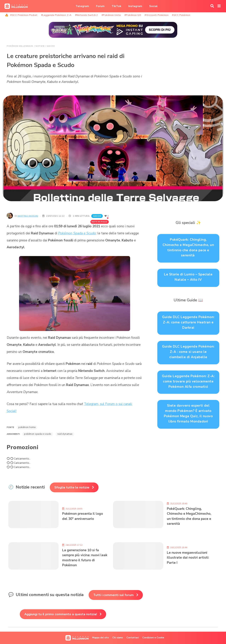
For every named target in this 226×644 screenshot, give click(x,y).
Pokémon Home (27, 427)
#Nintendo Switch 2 (87, 15)
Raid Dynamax (65, 434)
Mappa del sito (100, 638)
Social (153, 6)
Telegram (82, 6)
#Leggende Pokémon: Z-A (56, 15)
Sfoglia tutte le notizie (72, 487)
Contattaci (133, 638)
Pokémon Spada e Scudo (77, 233)
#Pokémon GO (133, 15)
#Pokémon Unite (111, 15)
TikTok (116, 6)
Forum (100, 6)
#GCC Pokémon (181, 15)
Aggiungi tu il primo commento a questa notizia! (61, 614)
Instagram (135, 6)
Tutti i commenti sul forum (113, 595)
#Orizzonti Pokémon (157, 15)
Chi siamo (118, 638)
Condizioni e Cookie (153, 638)
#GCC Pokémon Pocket (24, 15)
